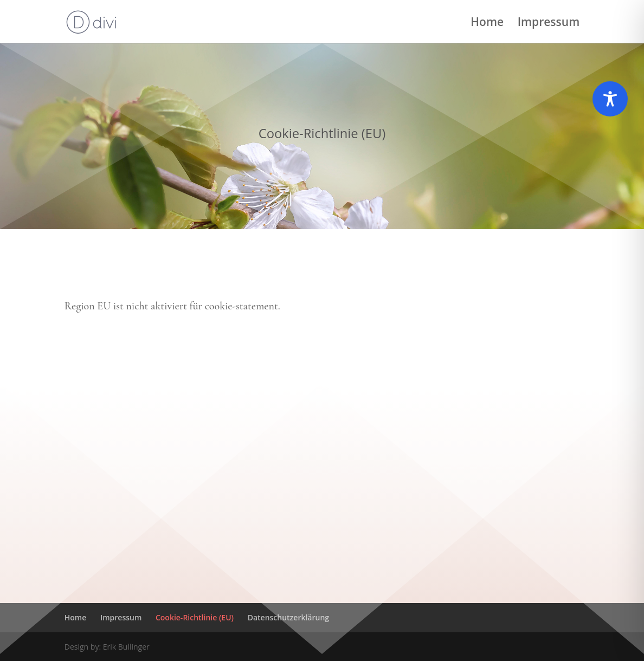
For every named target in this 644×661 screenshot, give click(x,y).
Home (487, 24)
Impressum (549, 24)
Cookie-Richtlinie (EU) (195, 617)
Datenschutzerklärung (288, 617)
